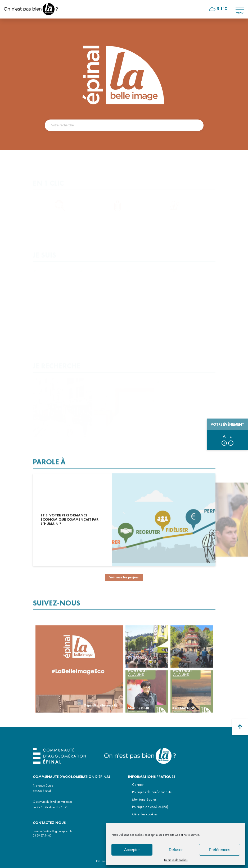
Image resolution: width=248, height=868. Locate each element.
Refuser (176, 850)
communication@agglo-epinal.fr (52, 831)
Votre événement (227, 424)
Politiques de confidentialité (152, 792)
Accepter (132, 850)
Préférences (220, 850)
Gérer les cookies (145, 814)
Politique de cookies (176, 860)
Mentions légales (144, 799)
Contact (138, 785)
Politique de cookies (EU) (150, 807)
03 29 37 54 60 (42, 835)
